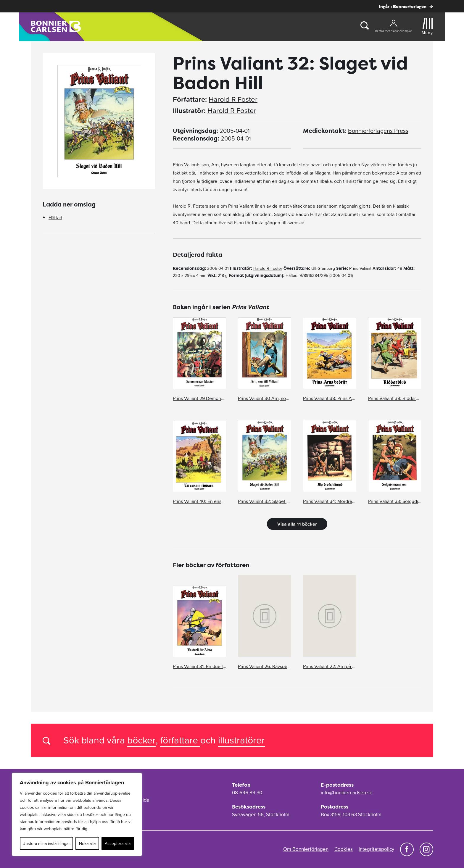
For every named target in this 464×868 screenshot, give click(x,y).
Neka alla (87, 843)
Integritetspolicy (376, 849)
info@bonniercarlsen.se (347, 793)
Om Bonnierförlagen (306, 849)
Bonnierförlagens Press (378, 131)
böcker (141, 740)
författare (180, 740)
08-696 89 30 (247, 793)
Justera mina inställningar (47, 843)
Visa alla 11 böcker (297, 524)
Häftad (55, 217)
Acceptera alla (118, 843)
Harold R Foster (233, 99)
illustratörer (241, 740)
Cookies (344, 849)
